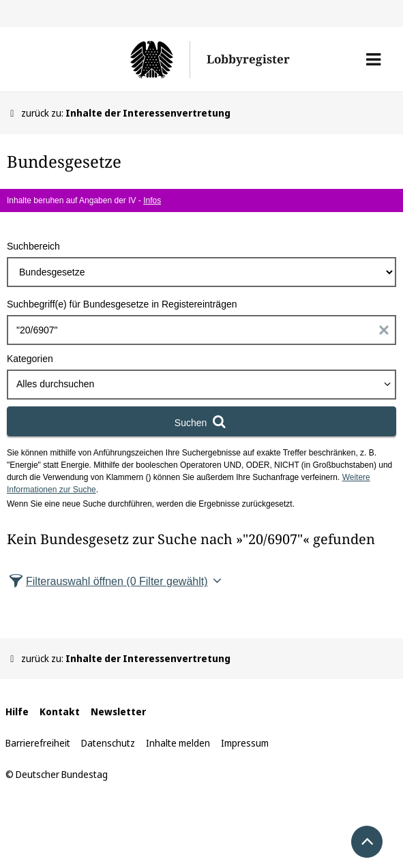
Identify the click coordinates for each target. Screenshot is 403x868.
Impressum (245, 743)
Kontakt (60, 712)
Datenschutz (108, 743)
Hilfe (17, 712)
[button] (373, 59)
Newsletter (118, 712)
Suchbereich (33, 246)
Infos (152, 200)
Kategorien (30, 359)
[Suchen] (201, 421)
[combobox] (201, 385)
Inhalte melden (178, 743)
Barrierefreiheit (38, 743)
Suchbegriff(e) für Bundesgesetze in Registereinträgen (122, 304)
